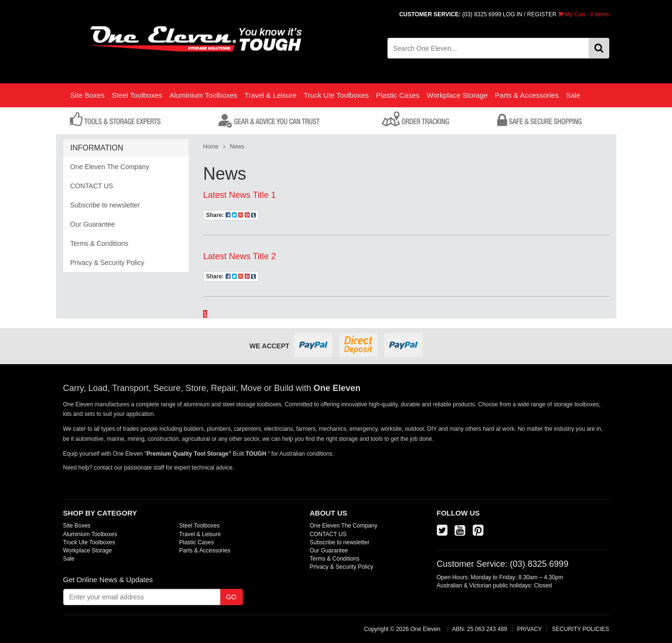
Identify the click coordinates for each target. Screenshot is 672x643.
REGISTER (541, 14)
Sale (573, 95)
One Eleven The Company (110, 167)
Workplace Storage (457, 95)
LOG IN (513, 14)
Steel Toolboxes (137, 95)
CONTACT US (92, 186)
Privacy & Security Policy (108, 263)
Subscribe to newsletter (105, 205)
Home (211, 147)
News (237, 147)
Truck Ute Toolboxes (336, 95)
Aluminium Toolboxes (203, 95)
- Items (583, 14)
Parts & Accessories (527, 95)
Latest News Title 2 (239, 256)
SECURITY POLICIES (580, 629)
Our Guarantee (93, 224)
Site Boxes (88, 95)
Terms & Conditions (99, 243)
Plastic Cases (398, 95)
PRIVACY (530, 629)
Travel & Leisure (270, 95)
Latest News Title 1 (239, 195)
